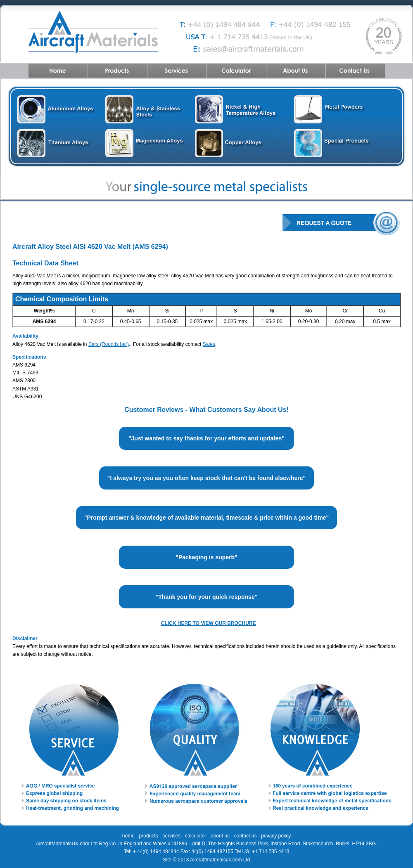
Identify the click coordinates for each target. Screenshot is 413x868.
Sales (209, 344)
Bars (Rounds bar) (109, 344)
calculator (196, 836)
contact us (246, 836)
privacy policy (276, 836)
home (128, 836)
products (149, 836)
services (171, 836)
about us (220, 836)
